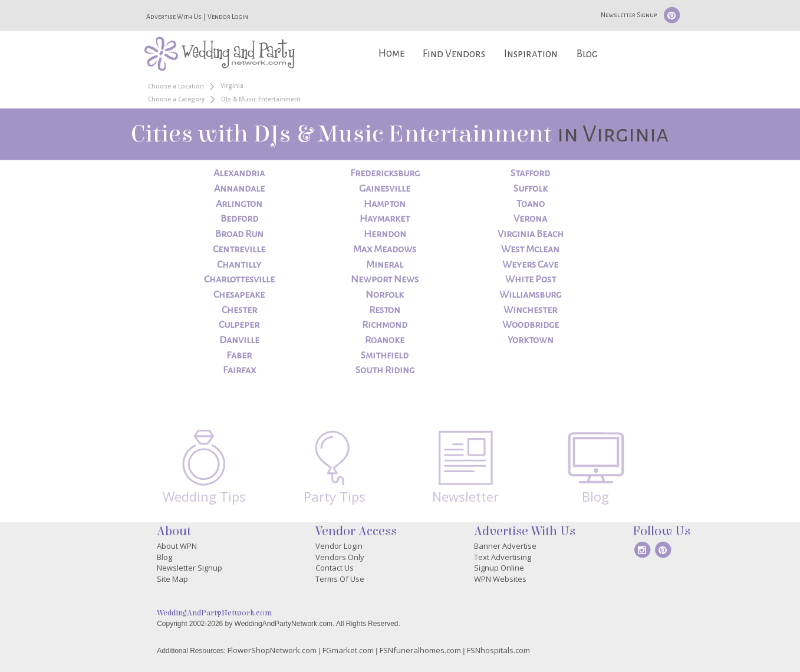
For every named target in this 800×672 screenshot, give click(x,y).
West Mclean (530, 249)
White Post (531, 279)
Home (391, 53)
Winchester (530, 310)
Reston (385, 310)
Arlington (239, 204)
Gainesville (385, 189)
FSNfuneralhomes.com (420, 650)
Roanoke (385, 340)
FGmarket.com (348, 650)
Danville (239, 340)
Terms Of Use (340, 579)
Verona (530, 219)
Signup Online (499, 568)
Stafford (530, 173)
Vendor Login (228, 17)
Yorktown (531, 340)
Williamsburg (530, 295)
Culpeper (239, 325)
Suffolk (531, 189)
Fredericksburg (385, 173)
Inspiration (531, 54)
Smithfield (385, 355)
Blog (587, 54)
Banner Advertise (505, 546)
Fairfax (239, 370)
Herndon (385, 234)
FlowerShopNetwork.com (272, 650)
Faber (239, 355)
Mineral (385, 265)
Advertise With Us (174, 17)
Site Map (172, 579)
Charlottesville (239, 279)
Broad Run (239, 234)
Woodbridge (531, 325)
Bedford (239, 219)
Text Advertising (503, 557)
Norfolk (385, 295)
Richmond (385, 325)
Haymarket (385, 219)
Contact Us (335, 568)
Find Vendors (454, 54)
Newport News (385, 279)
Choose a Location (176, 86)
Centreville (239, 249)
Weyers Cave (530, 265)
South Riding (385, 370)
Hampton (385, 204)
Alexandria (239, 173)
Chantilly (239, 265)
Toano (531, 204)
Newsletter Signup (629, 15)
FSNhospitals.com (498, 650)
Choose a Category (176, 99)
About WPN (177, 546)
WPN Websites (500, 579)
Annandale (239, 189)
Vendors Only (340, 557)
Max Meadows (385, 249)
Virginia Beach (531, 234)
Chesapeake (239, 295)
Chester (239, 310)
